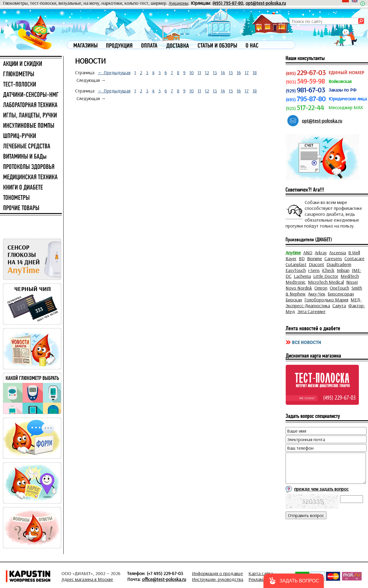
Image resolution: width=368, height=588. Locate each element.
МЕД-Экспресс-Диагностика (324, 303)
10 (192, 72)
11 (199, 72)
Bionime (315, 258)
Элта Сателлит (311, 311)
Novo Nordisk (299, 288)
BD (302, 258)
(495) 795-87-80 (228, 3)
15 (231, 72)
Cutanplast (296, 264)
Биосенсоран (341, 294)
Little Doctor (326, 276)
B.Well (354, 253)
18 (255, 72)
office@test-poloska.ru (164, 579)
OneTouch (339, 288)
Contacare (354, 258)
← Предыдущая (114, 72)
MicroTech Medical (326, 282)
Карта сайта (261, 573)
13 (215, 72)
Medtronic (296, 282)
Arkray (321, 253)
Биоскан (294, 300)
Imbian (343, 270)
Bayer (291, 258)
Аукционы (179, 3)
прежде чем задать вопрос (321, 489)
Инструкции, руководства (218, 579)
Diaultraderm (339, 264)
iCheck (328, 270)
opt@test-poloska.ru (266, 3)
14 (223, 72)
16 (239, 72)
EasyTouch (296, 270)
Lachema (302, 276)
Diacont (316, 264)
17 (247, 72)
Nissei (352, 282)
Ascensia (338, 253)
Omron (321, 288)
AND (308, 253)
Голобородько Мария (326, 300)
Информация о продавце (217, 573)
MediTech (350, 276)
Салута (339, 305)
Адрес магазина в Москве (87, 579)
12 (207, 72)
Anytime (293, 253)
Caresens (333, 258)
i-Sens (314, 270)
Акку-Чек (317, 294)
